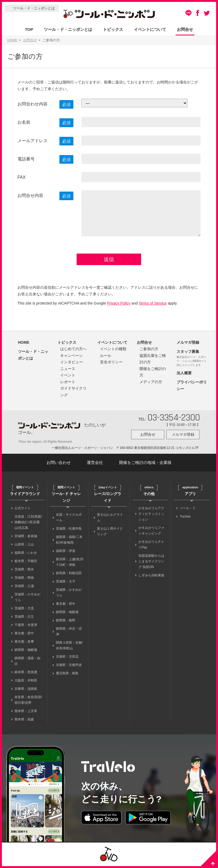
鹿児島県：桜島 (67, 676)
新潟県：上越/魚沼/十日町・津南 (70, 564)
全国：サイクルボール (69, 520)
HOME (12, 40)
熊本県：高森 (24, 722)
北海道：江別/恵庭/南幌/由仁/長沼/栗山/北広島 (28, 525)
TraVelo (185, 519)
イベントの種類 (113, 351)
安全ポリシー (111, 364)
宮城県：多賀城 (26, 539)
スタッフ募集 (188, 354)
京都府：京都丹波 (69, 667)
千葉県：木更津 (26, 627)
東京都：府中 (24, 636)
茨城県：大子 (66, 584)
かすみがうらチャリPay (151, 547)
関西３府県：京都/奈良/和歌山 (69, 648)
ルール (106, 358)
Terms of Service (153, 306)
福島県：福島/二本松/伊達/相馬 (69, 542)
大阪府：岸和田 (26, 683)
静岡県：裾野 (66, 623)
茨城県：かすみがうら (27, 600)
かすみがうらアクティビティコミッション (151, 516)
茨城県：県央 (24, 572)
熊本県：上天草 (26, 713)
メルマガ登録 (188, 345)
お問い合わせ (59, 465)
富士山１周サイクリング (110, 534)
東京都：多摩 (24, 644)
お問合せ (185, 29)
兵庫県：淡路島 (26, 691)
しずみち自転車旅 (151, 578)
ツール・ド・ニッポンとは (34, 8)
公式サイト (23, 511)
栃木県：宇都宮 (26, 563)
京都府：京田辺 (67, 659)
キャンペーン (72, 358)
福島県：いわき (26, 555)
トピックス (113, 29)
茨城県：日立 (24, 619)
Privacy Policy (119, 306)
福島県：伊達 (66, 553)
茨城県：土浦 (24, 588)
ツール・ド (188, 511)
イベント (68, 378)
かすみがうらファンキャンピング (151, 533)
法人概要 (184, 375)
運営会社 (95, 465)
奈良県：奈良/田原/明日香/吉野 (28, 702)
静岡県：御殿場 (26, 652)
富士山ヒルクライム (110, 520)
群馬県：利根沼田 (69, 576)
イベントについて (150, 29)
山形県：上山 (24, 547)
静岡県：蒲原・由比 (27, 663)
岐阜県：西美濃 (26, 675)
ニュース (68, 371)
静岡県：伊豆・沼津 (69, 634)
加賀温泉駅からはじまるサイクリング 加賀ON (151, 564)
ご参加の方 (149, 351)
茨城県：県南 (24, 580)
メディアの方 (151, 384)
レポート (68, 384)
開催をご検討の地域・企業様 (145, 465)
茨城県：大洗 (24, 611)
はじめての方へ (73, 351)
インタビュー (72, 364)
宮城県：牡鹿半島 (69, 531)
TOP (29, 29)
